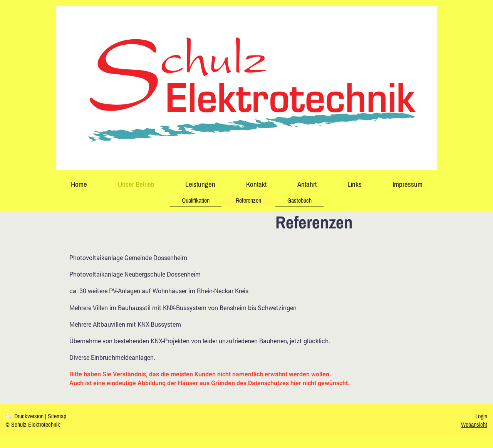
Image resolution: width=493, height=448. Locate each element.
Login (481, 416)
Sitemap (57, 416)
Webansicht (474, 425)
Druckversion (25, 416)
